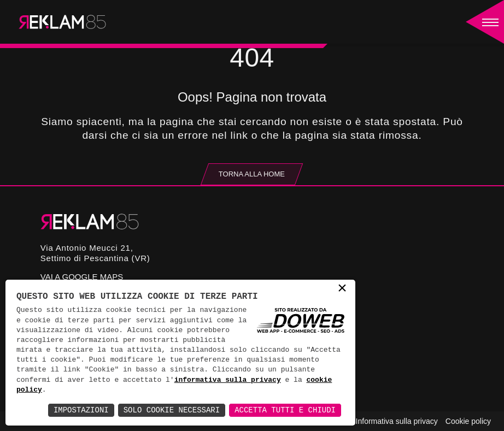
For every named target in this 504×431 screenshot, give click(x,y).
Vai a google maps (82, 277)
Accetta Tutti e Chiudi (285, 410)
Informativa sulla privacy (397, 421)
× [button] (342, 289)
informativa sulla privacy (228, 380)
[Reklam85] (62, 22)
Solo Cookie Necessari (172, 410)
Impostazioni (81, 410)
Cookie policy (468, 421)
